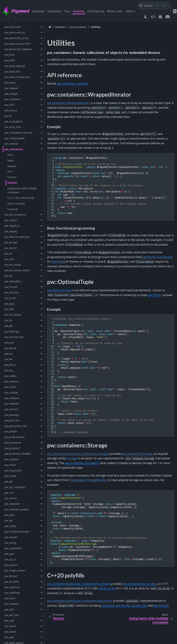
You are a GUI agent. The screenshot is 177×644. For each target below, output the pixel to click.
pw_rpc (9, 481)
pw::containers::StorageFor (82, 463)
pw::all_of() (123, 605)
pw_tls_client (12, 582)
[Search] (154, 6)
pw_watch (10, 632)
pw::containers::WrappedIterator (68, 103)
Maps (11, 160)
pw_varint (10, 626)
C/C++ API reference (19, 198)
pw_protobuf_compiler (18, 454)
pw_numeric (11, 409)
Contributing (96, 11)
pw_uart (9, 609)
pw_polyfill (11, 431)
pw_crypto (11, 220)
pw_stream (11, 537)
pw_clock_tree (13, 127)
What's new (115, 11)
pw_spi (8, 521)
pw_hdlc (9, 309)
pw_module (11, 393)
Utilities (12, 183)
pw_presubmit (13, 443)
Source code (15, 203)
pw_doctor (11, 248)
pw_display (11, 231)
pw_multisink (12, 404)
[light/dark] (146, 17)
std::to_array (107, 588)
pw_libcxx (10, 365)
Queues (12, 166)
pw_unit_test (12, 615)
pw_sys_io (10, 559)
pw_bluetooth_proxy (17, 38)
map (62, 262)
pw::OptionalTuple (59, 290)
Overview (38, 11)
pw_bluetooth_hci (15, 32)
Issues (11, 209)
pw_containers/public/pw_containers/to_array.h (79, 584)
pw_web (9, 637)
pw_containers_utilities (73, 83)
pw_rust (9, 493)
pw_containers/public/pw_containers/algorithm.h (80, 601)
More (130, 11)
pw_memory (12, 381)
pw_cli (8, 116)
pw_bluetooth (13, 27)
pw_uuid (9, 620)
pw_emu (9, 259)
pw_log (9, 370)
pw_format (11, 287)
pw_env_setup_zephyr (17, 270)
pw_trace (10, 598)
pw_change (11, 94)
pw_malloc (11, 376)
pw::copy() (108, 605)
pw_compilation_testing (18, 133)
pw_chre (9, 105)
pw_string (10, 543)
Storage (72, 458)
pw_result (10, 465)
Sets (10, 171)
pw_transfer (12, 604)
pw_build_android (15, 66)
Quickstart (54, 11)
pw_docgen (11, 242)
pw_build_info (12, 72)
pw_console (11, 144)
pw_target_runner (15, 570)
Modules (79, 11)
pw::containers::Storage (137, 454)
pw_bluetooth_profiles (18, 44)
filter (55, 262)
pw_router (11, 476)
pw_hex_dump (13, 315)
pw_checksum (13, 99)
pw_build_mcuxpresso (17, 77)
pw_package (12, 415)
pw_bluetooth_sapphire (18, 49)
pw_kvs (9, 354)
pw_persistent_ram (16, 426)
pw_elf (8, 254)
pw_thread (11, 576)
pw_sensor (11, 498)
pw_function (12, 292)
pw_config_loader (15, 138)
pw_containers (14, 149)
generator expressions (158, 257)
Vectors (12, 177)
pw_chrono (11, 110)
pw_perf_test (12, 420)
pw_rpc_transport (15, 487)
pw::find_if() (161, 605)
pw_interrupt (12, 331)
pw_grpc (10, 304)
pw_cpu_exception (15, 215)
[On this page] (175, 11)
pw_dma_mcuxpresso (17, 237)
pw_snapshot (12, 504)
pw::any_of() (139, 605)
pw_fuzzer (10, 298)
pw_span (10, 515)
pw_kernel (10, 348)
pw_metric (11, 387)
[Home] (50, 27)
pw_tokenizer (12, 587)
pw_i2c (8, 320)
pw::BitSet (154, 295)
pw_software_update (17, 509)
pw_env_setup (13, 265)
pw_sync (9, 554)
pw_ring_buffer (13, 470)
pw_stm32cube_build (17, 532)
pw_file (9, 276)
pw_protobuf (12, 448)
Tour (67, 11)
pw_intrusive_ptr (14, 337)
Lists (10, 155)
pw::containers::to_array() (139, 584)
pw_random (11, 459)
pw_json (9, 342)
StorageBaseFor (97, 480)
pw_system (11, 565)
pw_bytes (10, 83)
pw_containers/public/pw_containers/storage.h (78, 454)
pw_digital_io (12, 226)
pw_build (10, 60)
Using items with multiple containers (22, 190)
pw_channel (11, 88)
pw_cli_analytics (13, 121)
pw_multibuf (12, 398)
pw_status (11, 526)
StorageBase (78, 480)
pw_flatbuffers (13, 281)
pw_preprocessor (15, 437)
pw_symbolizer (13, 548)
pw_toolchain (12, 593)
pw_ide (9, 326)
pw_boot (10, 55)
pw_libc (9, 359)
